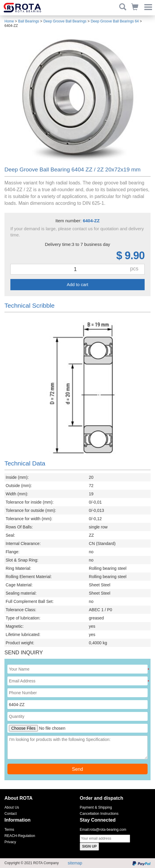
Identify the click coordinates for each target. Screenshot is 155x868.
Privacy (10, 842)
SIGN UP (89, 846)
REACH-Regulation (20, 836)
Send (77, 769)
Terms (9, 830)
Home (9, 21)
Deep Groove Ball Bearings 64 (115, 21)
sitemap (75, 863)
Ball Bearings (29, 21)
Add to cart (77, 284)
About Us (12, 807)
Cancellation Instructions (99, 814)
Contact (11, 814)
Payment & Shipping (96, 807)
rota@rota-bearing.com (108, 830)
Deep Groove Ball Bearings (65, 21)
